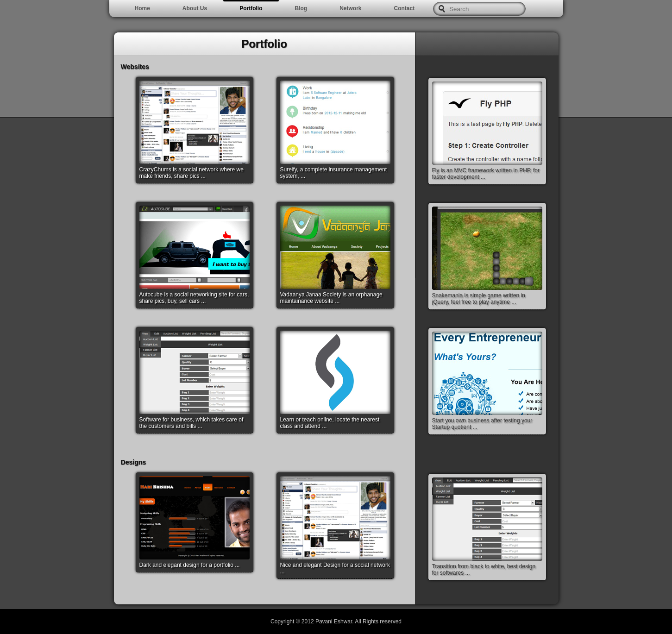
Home (142, 8)
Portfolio (251, 8)
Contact (405, 8)
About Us (195, 8)
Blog (301, 8)
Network (350, 8)
